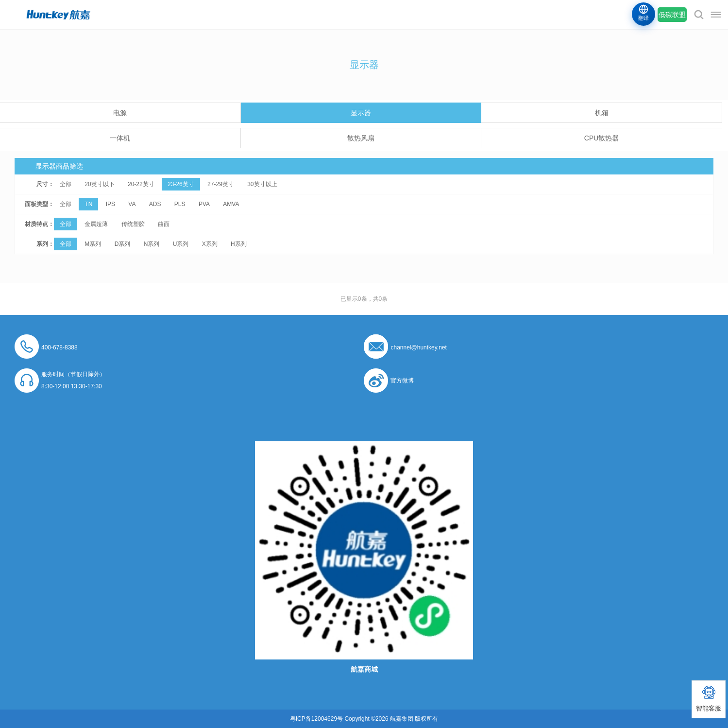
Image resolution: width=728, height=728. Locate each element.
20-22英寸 (141, 184)
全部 (66, 184)
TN (88, 204)
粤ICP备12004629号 (316, 719)
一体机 (120, 138)
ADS (155, 204)
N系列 (152, 244)
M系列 (93, 244)
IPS (110, 204)
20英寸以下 (99, 184)
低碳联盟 (672, 15)
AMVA (231, 204)
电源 (120, 113)
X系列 (210, 244)
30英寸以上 (262, 184)
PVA (204, 204)
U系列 (181, 244)
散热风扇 (361, 138)
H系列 (239, 244)
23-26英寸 (181, 184)
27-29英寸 (221, 184)
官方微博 (402, 381)
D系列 (123, 244)
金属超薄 (96, 224)
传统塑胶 (133, 224)
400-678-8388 (59, 347)
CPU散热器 (602, 138)
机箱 (602, 113)
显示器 (361, 113)
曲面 (164, 224)
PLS (180, 204)
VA (132, 204)
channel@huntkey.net (418, 347)
